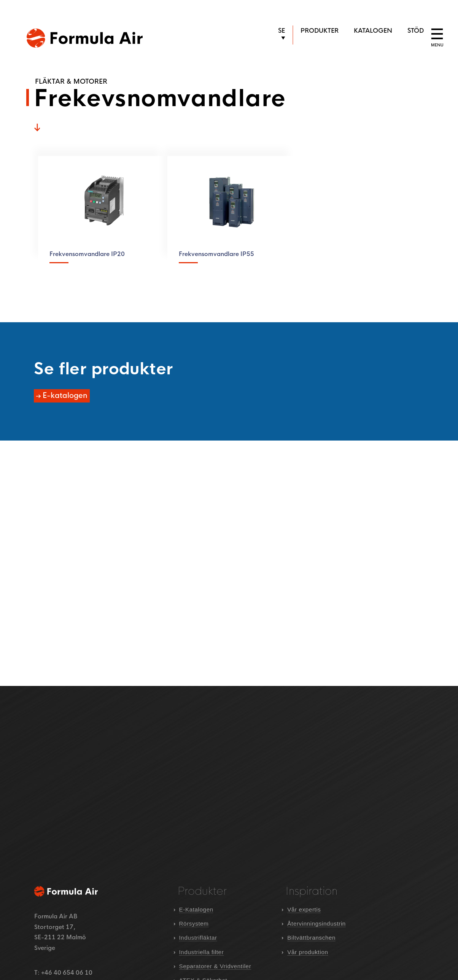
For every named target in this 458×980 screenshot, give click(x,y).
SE (281, 31)
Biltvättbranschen (311, 938)
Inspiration (312, 891)
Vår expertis (304, 909)
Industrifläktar (198, 938)
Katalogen (373, 31)
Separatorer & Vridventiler (215, 966)
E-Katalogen (196, 909)
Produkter (320, 31)
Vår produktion (308, 952)
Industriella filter (202, 952)
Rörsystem (194, 924)
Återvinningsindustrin (316, 924)
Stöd (416, 31)
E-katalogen (64, 396)
